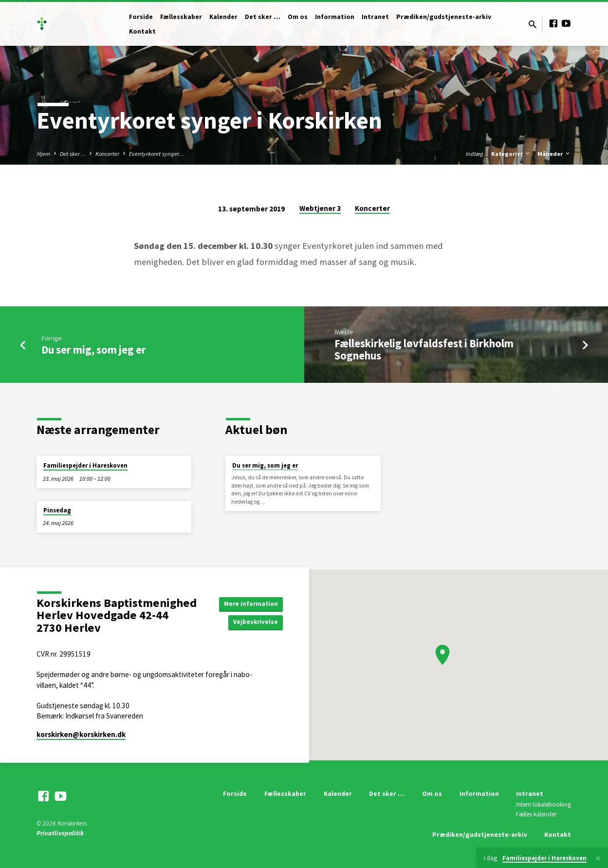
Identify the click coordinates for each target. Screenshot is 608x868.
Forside (141, 17)
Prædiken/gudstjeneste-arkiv (444, 17)
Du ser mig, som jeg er (94, 350)
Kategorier (511, 154)
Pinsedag (57, 510)
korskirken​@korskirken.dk (81, 734)
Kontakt (142, 31)
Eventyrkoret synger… (157, 154)
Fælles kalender (536, 814)
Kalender (223, 17)
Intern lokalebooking (544, 804)
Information (335, 17)
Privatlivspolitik (60, 833)
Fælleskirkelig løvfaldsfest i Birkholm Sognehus (424, 349)
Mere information (249, 603)
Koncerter (107, 154)
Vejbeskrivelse (254, 623)
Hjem (44, 154)
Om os (298, 17)
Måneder (554, 154)
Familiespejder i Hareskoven (85, 465)
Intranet (375, 17)
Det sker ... (73, 154)
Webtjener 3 (320, 208)
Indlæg (475, 154)
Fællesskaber (181, 17)
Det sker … (263, 17)
